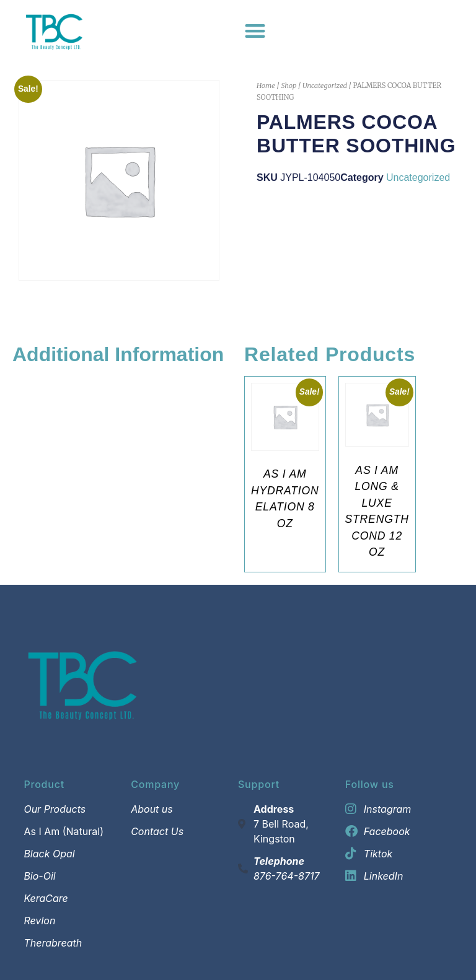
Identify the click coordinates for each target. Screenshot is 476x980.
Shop (289, 85)
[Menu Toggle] (255, 31)
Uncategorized (325, 85)
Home (266, 85)
